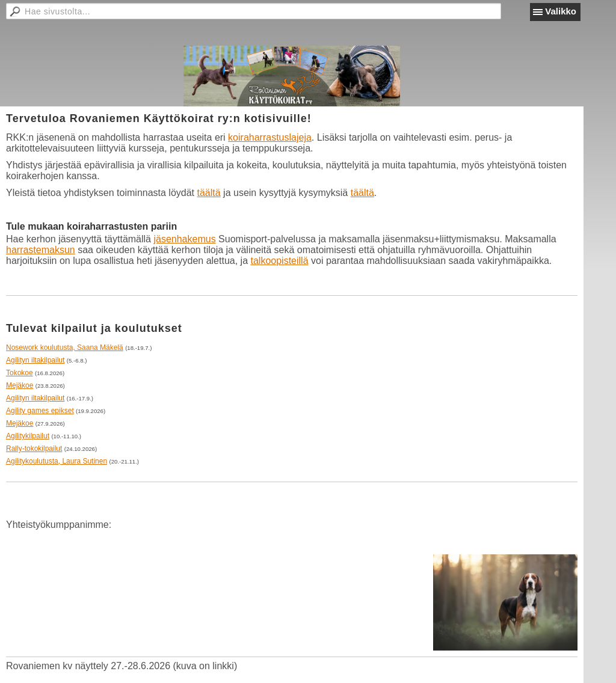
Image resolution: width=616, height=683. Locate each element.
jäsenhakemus (184, 239)
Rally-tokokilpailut (34, 449)
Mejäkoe (20, 385)
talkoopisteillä (279, 261)
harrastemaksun (41, 250)
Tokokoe (20, 373)
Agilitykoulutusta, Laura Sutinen (57, 461)
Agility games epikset (40, 411)
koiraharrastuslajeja (270, 137)
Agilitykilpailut (28, 436)
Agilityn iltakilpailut (35, 360)
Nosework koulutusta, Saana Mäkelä (65, 348)
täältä (209, 193)
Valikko (561, 11)
